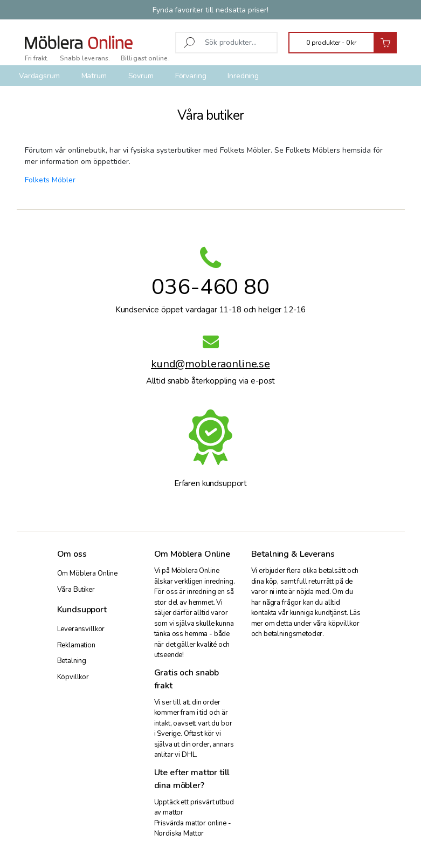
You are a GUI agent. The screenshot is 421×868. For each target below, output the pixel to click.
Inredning (243, 76)
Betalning (72, 661)
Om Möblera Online (87, 573)
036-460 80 (211, 287)
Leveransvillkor (81, 629)
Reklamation (76, 645)
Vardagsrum (39, 76)
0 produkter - (331, 43)
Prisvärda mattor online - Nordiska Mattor (193, 829)
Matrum (94, 76)
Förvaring (191, 76)
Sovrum (141, 76)
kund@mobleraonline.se (211, 365)
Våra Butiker (76, 590)
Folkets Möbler (50, 180)
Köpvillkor (73, 677)
